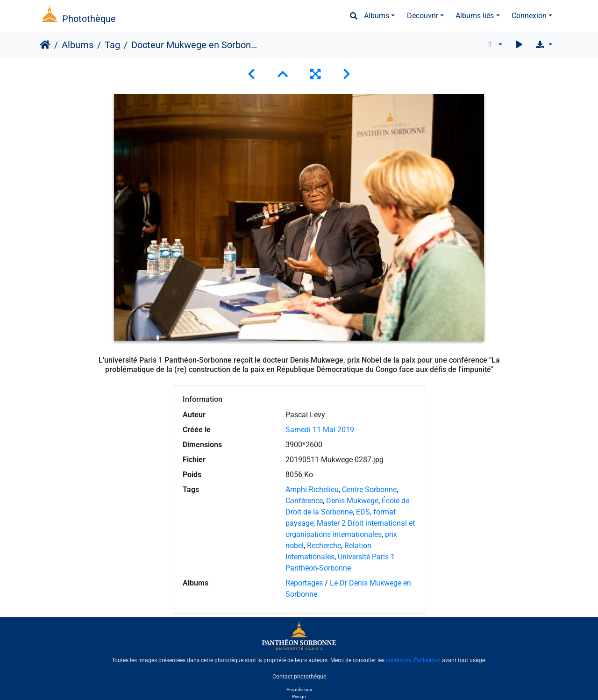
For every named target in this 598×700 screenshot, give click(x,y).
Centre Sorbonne (369, 489)
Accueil (45, 45)
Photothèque (89, 19)
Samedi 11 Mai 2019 (320, 430)
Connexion (529, 16)
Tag (112, 45)
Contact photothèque (299, 676)
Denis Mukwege (352, 501)
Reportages (304, 583)
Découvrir (423, 16)
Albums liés (475, 16)
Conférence (304, 501)
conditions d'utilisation (413, 660)
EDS (363, 512)
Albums (377, 16)
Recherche (324, 546)
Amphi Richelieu (312, 489)
